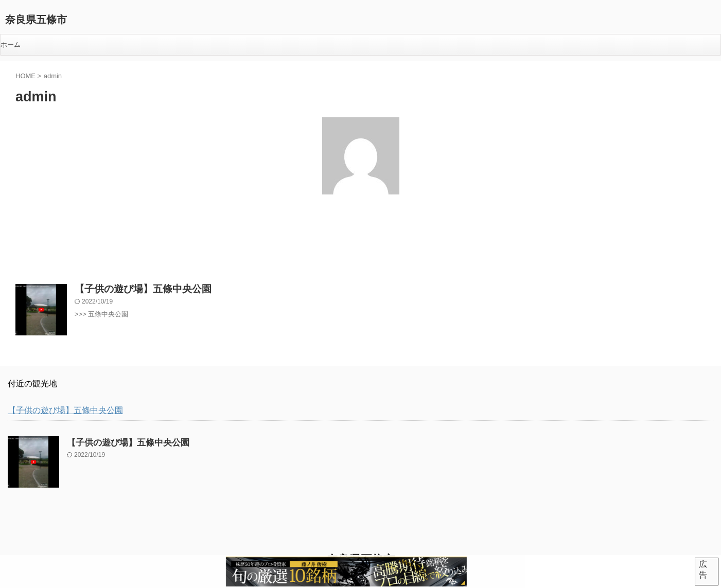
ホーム (11, 44)
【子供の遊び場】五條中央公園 (132, 286)
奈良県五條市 (36, 20)
